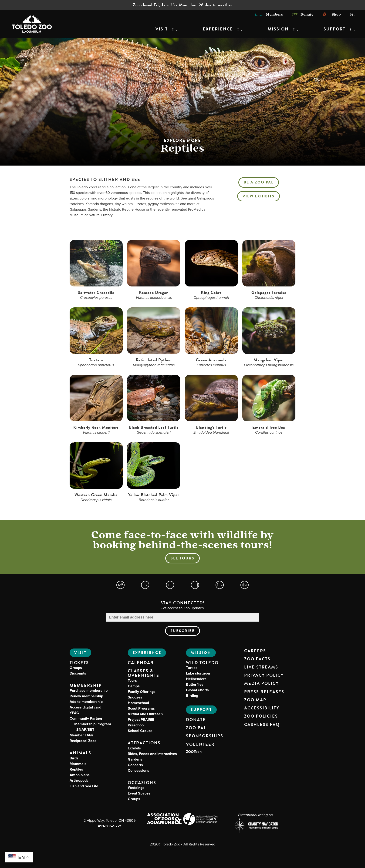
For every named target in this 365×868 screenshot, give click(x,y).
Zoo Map (255, 700)
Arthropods (79, 780)
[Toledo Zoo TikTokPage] (220, 585)
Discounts (78, 673)
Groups (76, 668)
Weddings (136, 788)
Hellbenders (196, 679)
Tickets (79, 663)
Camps (134, 686)
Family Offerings (142, 692)
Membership (86, 685)
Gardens (135, 759)
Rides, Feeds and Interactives (152, 754)
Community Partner (90, 724)
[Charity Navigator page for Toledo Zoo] (255, 826)
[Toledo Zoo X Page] (145, 585)
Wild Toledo (202, 663)
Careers (255, 651)
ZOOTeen (194, 752)
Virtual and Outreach (145, 714)
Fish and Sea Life (84, 786)
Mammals (78, 764)
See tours (182, 558)
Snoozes (135, 697)
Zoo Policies (261, 716)
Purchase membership (89, 690)
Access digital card (85, 707)
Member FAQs (82, 735)
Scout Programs (141, 708)
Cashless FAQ (262, 725)
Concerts (135, 765)
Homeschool (138, 703)
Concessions (139, 770)
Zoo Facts (257, 659)
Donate (303, 15)
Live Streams (261, 667)
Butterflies (195, 684)
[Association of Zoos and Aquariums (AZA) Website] (164, 819)
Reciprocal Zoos (83, 741)
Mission (278, 29)
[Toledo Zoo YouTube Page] (195, 585)
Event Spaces (139, 793)
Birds (74, 758)
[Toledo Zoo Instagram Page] (170, 585)
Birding (192, 696)
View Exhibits (259, 196)
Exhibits (134, 748)
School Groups (140, 731)
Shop (332, 15)
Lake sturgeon (198, 673)
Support (335, 29)
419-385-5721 (110, 826)
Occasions (142, 783)
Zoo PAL (196, 728)
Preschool (136, 725)
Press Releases (264, 692)
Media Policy (262, 683)
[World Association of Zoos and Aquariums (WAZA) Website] (201, 820)
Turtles (192, 668)
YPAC (74, 713)
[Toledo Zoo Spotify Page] (245, 585)
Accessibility (262, 708)
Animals (80, 753)
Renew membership (86, 696)
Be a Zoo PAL (259, 182)
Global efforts (197, 690)
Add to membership (86, 702)
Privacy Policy (264, 675)
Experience (218, 29)
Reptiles (76, 769)
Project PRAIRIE (141, 720)
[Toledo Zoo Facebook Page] (120, 585)
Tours (132, 680)
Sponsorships (205, 736)
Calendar (141, 663)
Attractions (144, 743)
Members (269, 15)
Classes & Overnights (144, 673)
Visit (162, 29)
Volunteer (200, 744)
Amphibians (80, 775)
